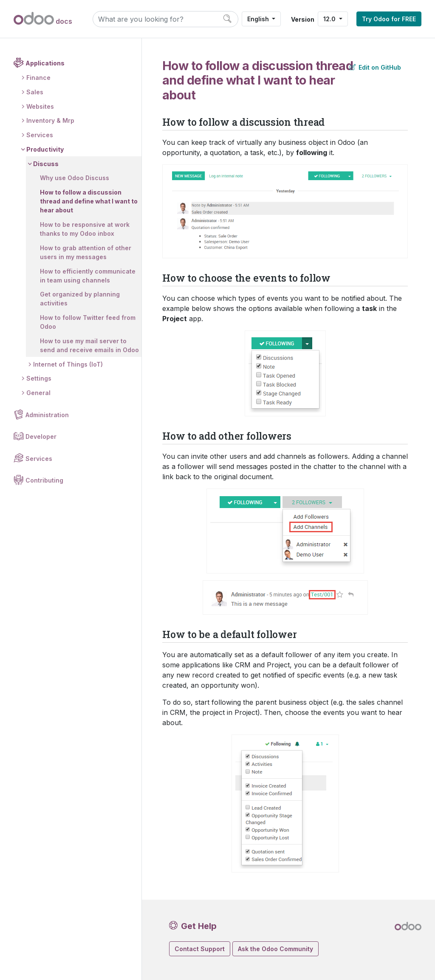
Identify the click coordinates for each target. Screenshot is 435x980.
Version (303, 19)
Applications (45, 63)
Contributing (44, 480)
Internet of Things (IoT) (68, 364)
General (38, 393)
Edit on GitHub (375, 67)
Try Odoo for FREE (389, 19)
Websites (40, 106)
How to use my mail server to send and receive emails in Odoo (89, 345)
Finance (38, 78)
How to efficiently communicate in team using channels (88, 276)
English (259, 19)
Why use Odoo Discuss (75, 178)
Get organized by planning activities (80, 299)
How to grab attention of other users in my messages (86, 252)
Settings (39, 378)
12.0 (330, 19)
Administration (47, 415)
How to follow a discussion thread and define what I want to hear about (89, 201)
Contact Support (200, 949)
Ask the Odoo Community (275, 949)
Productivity (45, 149)
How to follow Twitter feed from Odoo (88, 322)
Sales (35, 92)
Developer (41, 436)
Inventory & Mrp (50, 120)
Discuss (46, 164)
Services (40, 135)
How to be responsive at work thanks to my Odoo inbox (85, 229)
